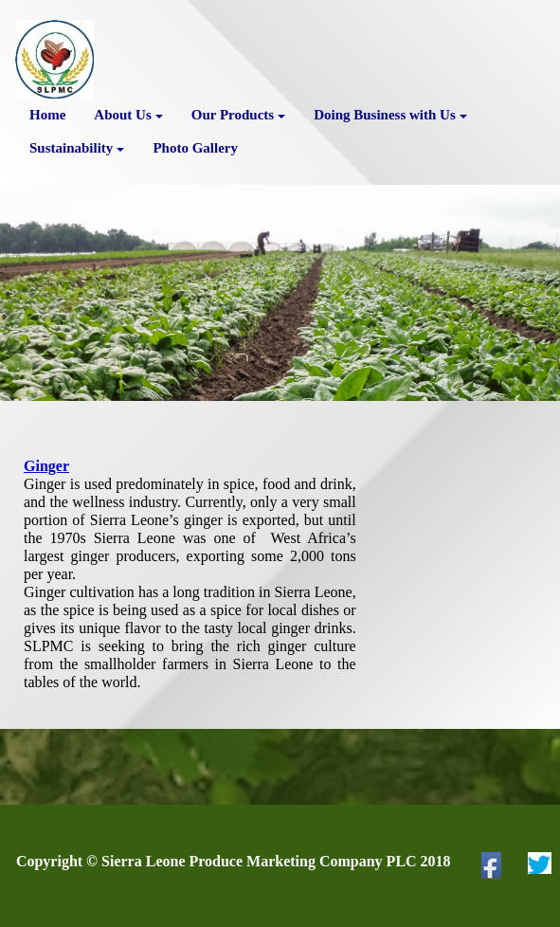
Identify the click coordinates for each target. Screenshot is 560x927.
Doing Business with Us (390, 115)
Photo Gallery (195, 148)
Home (47, 115)
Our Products (238, 115)
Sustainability (77, 148)
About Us (128, 115)
